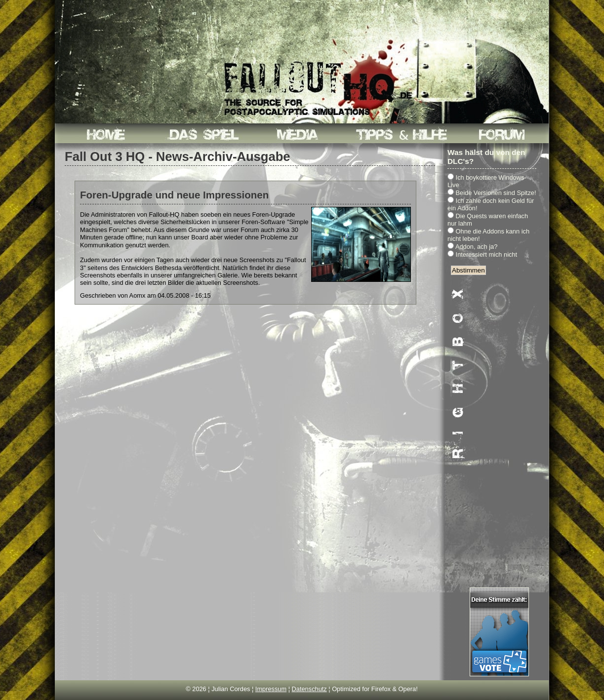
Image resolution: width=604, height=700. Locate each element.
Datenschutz (309, 689)
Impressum (271, 689)
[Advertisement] (499, 438)
